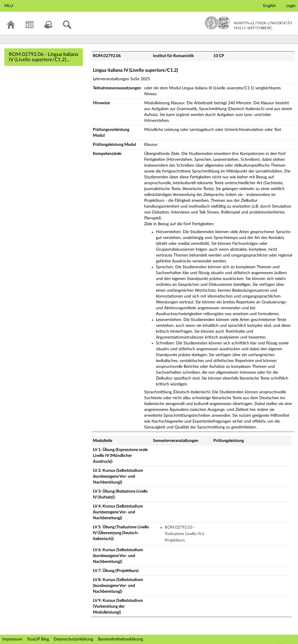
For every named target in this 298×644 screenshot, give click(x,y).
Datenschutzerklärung (73, 639)
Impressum (12, 639)
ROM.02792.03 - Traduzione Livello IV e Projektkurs (184, 534)
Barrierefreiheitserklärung (120, 639)
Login (291, 6)
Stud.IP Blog (38, 639)
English (269, 6)
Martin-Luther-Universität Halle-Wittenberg (249, 23)
